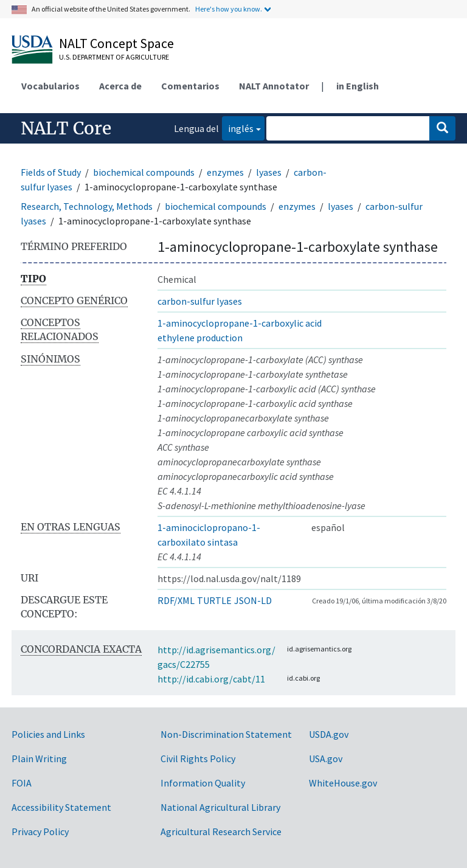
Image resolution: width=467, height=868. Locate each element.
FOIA (22, 783)
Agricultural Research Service (221, 832)
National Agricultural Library (220, 807)
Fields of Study (51, 172)
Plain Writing (39, 759)
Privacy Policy (40, 832)
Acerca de (120, 86)
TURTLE (214, 600)
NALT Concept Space (116, 43)
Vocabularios (50, 86)
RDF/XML (176, 600)
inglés (238, 127)
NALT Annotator (274, 86)
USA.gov (326, 759)
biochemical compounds (144, 172)
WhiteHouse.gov (343, 783)
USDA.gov (329, 734)
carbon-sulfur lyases (200, 301)
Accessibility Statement (61, 807)
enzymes (225, 172)
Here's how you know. (229, 9)
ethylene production (200, 338)
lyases (269, 172)
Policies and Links (48, 734)
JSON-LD (253, 600)
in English (358, 86)
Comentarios (190, 86)
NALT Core (66, 128)
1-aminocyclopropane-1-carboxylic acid (240, 323)
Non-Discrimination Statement (226, 734)
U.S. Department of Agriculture (114, 57)
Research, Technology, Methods (87, 206)
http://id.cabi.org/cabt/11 (211, 679)
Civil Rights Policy (198, 759)
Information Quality (203, 783)
